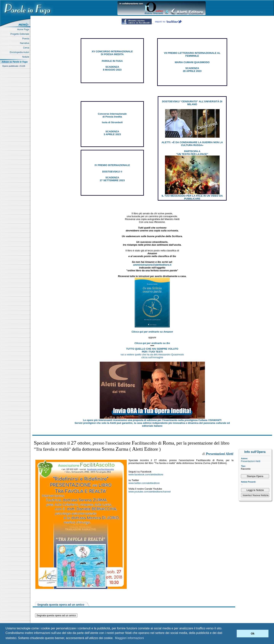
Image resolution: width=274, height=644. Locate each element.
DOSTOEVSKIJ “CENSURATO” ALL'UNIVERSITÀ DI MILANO (192, 103)
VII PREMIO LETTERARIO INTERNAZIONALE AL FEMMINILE (192, 54)
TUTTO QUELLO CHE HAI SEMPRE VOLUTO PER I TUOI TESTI (152, 350)
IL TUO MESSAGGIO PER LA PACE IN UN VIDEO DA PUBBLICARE (192, 197)
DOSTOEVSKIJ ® (112, 172)
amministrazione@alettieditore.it (152, 265)
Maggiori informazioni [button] (129, 638)
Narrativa (25, 43)
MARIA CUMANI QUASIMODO (192, 62)
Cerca (27, 48)
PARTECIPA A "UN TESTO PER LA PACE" (192, 153)
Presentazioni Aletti (251, 461)
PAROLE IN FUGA (112, 61)
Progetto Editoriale (20, 34)
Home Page (24, 29)
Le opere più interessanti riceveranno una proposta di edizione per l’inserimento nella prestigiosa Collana (152, 420)
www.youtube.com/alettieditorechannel (150, 492)
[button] (233, 634)
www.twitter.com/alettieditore (144, 483)
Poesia (26, 39)
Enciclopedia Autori (20, 52)
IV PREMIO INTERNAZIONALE (112, 165)
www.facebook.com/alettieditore (146, 474)
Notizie (26, 57)
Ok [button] (253, 634)
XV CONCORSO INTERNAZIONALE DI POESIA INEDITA (112, 53)
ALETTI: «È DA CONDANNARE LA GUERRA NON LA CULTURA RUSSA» (192, 144)
